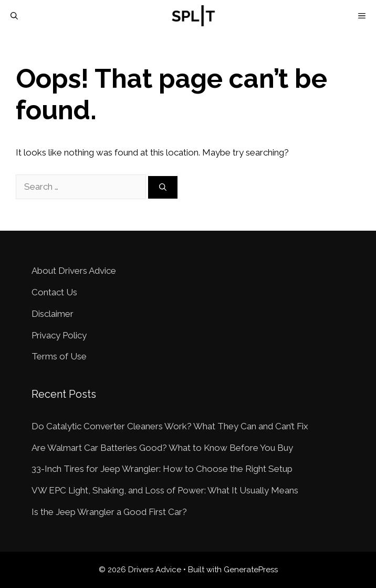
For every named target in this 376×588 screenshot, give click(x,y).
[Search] (163, 187)
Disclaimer (53, 314)
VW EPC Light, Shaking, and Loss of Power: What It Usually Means (165, 490)
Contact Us (54, 292)
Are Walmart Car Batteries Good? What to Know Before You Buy (162, 448)
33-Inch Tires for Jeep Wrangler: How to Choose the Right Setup (162, 469)
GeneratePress (251, 570)
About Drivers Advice (74, 271)
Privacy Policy (59, 335)
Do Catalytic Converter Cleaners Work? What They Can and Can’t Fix (170, 426)
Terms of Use (59, 356)
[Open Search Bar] (14, 16)
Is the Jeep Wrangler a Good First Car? (109, 512)
